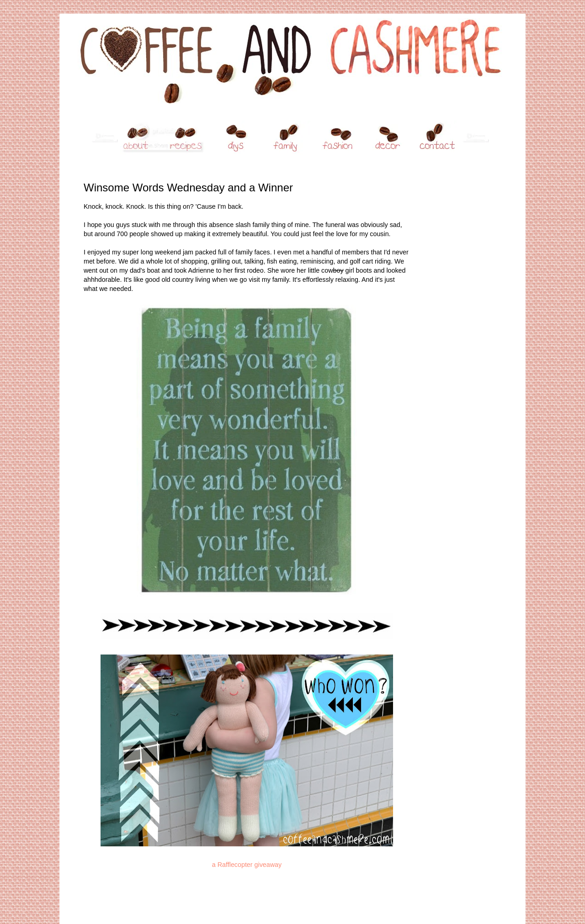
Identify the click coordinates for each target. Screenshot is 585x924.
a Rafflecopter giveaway (247, 865)
